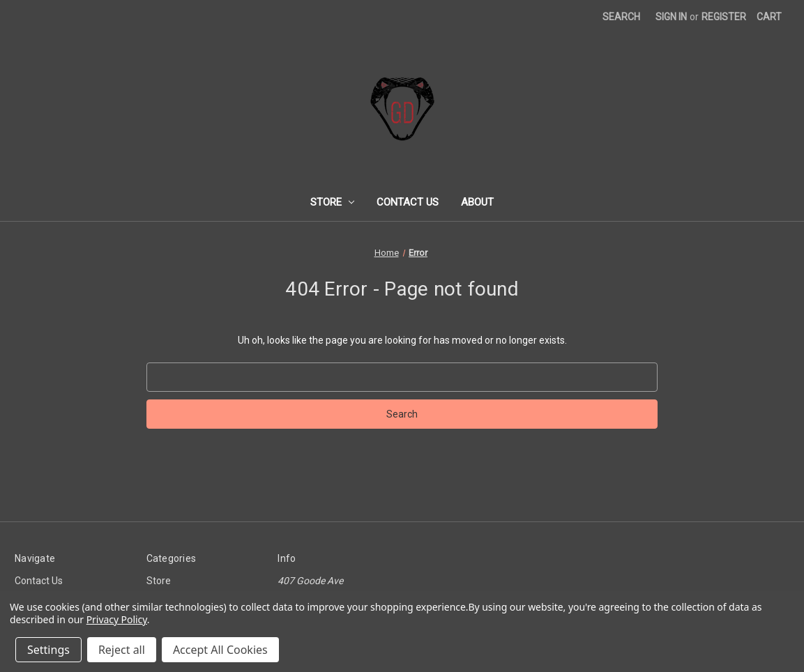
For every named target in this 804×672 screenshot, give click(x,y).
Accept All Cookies (220, 650)
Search (621, 17)
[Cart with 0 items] (769, 17)
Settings (48, 650)
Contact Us (408, 202)
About (477, 202)
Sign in (671, 17)
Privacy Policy (117, 619)
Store (333, 202)
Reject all (122, 650)
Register (724, 17)
